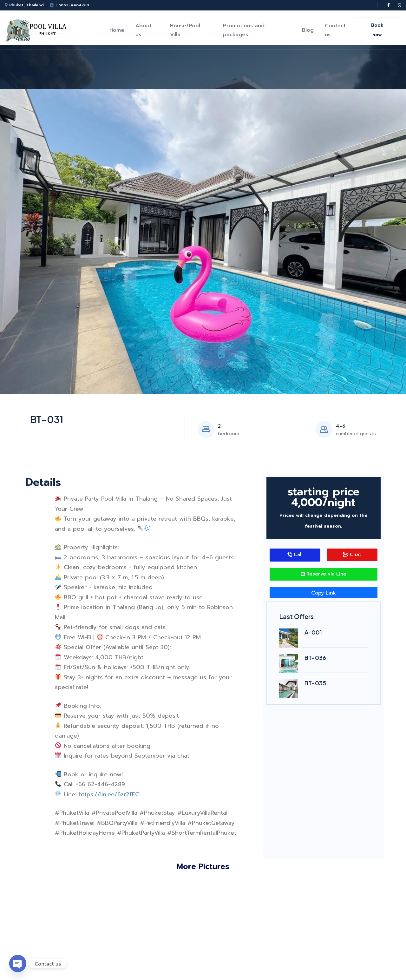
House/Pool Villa (185, 30)
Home (117, 30)
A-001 (313, 632)
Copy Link (324, 593)
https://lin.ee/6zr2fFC (109, 794)
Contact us (335, 30)
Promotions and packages (244, 30)
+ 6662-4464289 (72, 5)
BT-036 (315, 658)
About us (144, 30)
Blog (308, 30)
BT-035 (315, 683)
